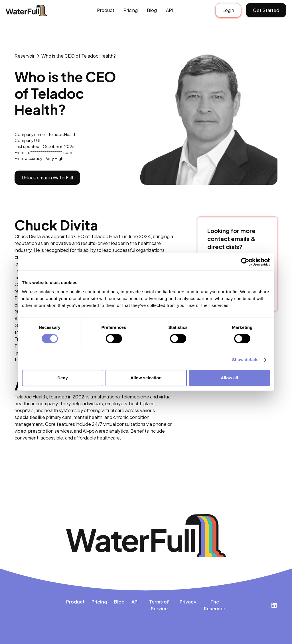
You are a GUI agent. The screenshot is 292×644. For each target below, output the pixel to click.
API (170, 10)
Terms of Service (159, 605)
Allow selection (146, 378)
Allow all (229, 378)
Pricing (131, 10)
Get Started (266, 10)
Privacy (188, 602)
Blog (152, 10)
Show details (245, 360)
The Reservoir (215, 605)
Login (228, 10)
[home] (32, 10)
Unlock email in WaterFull (47, 178)
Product (106, 10)
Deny (63, 378)
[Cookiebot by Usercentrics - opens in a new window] (245, 262)
